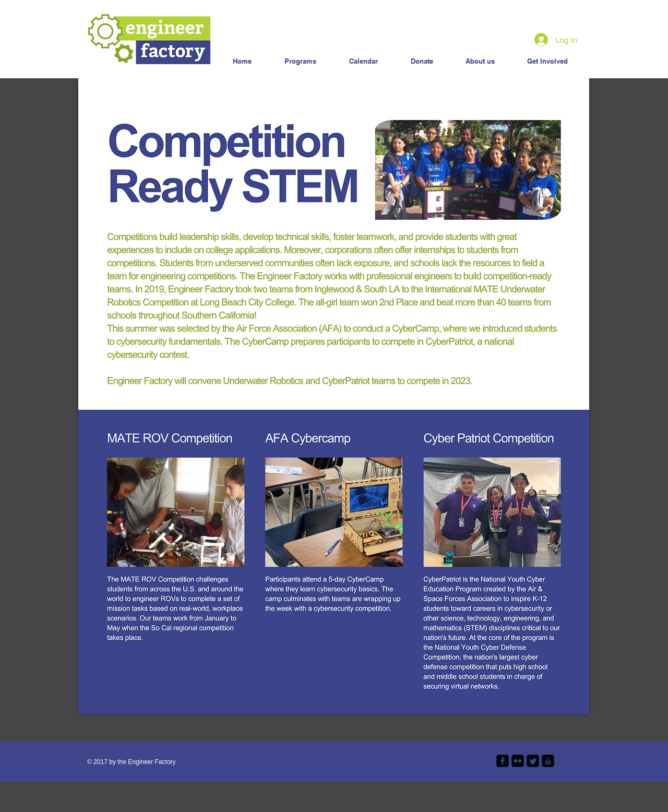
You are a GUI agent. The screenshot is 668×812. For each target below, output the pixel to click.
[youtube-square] (548, 761)
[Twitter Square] (533, 761)
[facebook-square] (503, 761)
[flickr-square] (518, 761)
